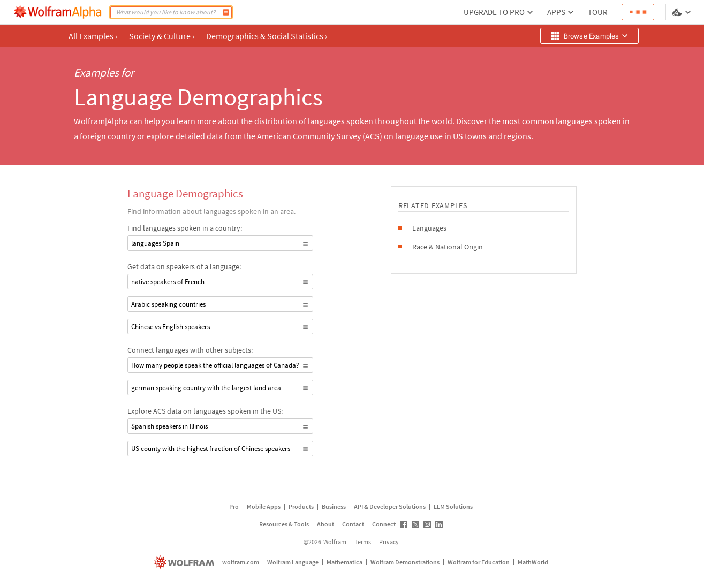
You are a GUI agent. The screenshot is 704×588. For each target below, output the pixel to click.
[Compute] (226, 12)
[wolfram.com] (186, 562)
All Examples (93, 36)
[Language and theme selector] (683, 12)
